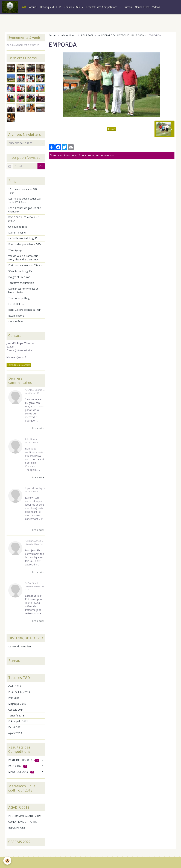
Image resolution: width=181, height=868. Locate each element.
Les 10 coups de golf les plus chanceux (25, 210)
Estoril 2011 (15, 727)
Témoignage (16, 250)
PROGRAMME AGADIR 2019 (24, 816)
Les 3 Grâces (16, 321)
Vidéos (156, 7)
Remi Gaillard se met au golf (24, 310)
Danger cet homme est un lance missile (23, 290)
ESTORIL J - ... (16, 304)
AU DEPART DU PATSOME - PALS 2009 (121, 35)
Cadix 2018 (15, 686)
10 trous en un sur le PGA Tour (23, 191)
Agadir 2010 (15, 733)
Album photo (142, 7)
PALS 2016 (18, 766)
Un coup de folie (18, 227)
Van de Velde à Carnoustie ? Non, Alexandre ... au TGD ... (24, 258)
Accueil (33, 7)
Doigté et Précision (19, 277)
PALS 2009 (87, 35)
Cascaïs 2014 (16, 710)
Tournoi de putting (19, 298)
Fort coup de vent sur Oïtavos (25, 265)
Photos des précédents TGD (25, 244)
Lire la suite (38, 428)
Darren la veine (17, 233)
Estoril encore (16, 316)
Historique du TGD (51, 7)
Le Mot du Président (20, 646)
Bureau (128, 7)
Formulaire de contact (19, 365)
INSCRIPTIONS (17, 828)
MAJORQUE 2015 (21, 772)
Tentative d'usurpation (21, 283)
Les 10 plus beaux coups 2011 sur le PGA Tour (26, 200)
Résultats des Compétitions (102, 7)
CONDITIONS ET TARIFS (23, 822)
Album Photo (69, 35)
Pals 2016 (14, 698)
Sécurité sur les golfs (20, 271)
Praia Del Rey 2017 (19, 692)
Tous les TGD (72, 7)
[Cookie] (8, 861)
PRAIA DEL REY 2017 (24, 760)
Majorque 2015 (17, 704)
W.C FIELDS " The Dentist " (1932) (24, 219)
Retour (112, 129)
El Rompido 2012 (18, 721)
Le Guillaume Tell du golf (22, 238)
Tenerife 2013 (16, 715)
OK (41, 166)
